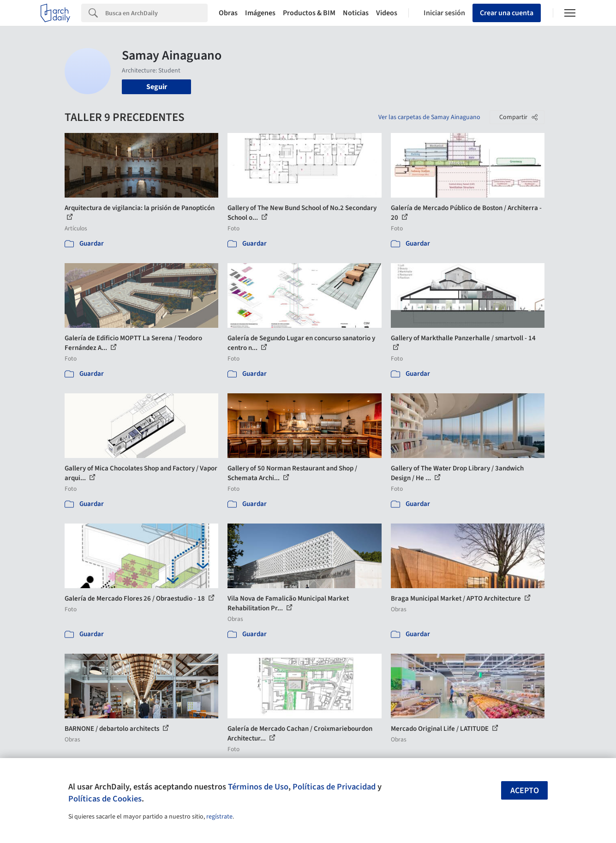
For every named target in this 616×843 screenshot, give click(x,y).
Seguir (157, 87)
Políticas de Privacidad (334, 787)
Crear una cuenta (507, 13)
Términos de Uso (258, 787)
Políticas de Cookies (105, 799)
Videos (387, 13)
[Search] (156, 13)
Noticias (356, 13)
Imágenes (260, 13)
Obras (228, 13)
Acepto (525, 791)
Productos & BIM (309, 13)
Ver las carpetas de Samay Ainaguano (429, 117)
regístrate (219, 817)
